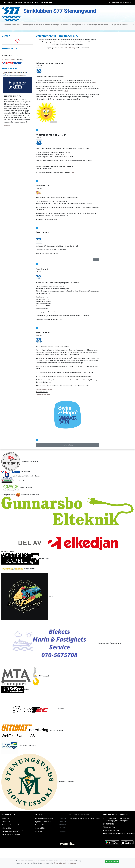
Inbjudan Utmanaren (43, 394)
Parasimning (65, 25)
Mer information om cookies (11, 834)
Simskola (18, 3)
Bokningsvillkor (6, 828)
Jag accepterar (112, 862)
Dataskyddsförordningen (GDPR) (12, 831)
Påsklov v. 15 (42, 186)
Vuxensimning (46, 3)
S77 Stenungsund (72, 48)
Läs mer (7, 126)
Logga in (115, 3)
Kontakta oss (125, 26)
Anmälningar (27, 25)
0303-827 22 (110, 824)
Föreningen (16, 25)
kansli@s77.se (110, 827)
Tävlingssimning (78, 25)
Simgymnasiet (116, 25)
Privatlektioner (103, 25)
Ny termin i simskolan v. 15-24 (51, 135)
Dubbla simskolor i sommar (49, 63)
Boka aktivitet (6, 819)
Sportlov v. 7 (42, 269)
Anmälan (10, 3)
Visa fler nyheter (67, 445)
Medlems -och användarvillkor (11, 825)
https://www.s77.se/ (112, 830)
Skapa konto (126, 3)
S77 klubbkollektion (9, 60)
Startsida (7, 25)
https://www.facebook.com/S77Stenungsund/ (84, 818)
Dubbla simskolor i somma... (44, 819)
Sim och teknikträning (31, 3)
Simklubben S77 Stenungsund (60, 11)
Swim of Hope (43, 333)
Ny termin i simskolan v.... (43, 822)
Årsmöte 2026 (43, 232)
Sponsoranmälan (42, 392)
